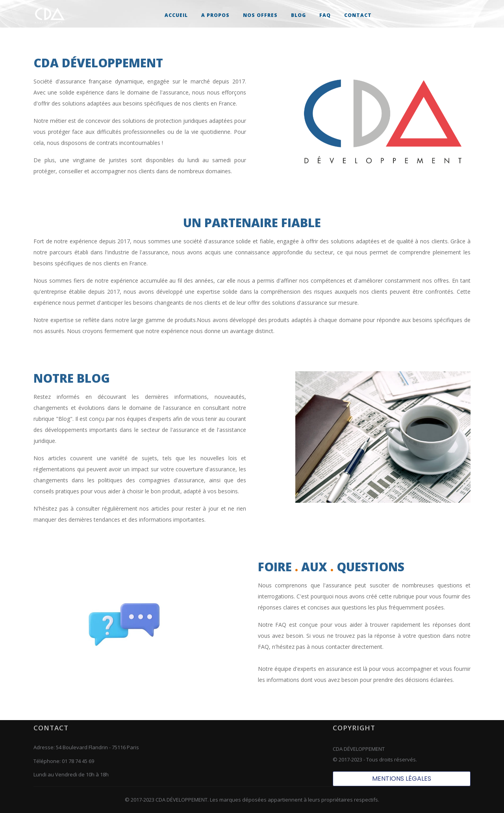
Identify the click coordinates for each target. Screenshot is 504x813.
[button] (260, 15)
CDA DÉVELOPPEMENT (182, 800)
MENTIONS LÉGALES (402, 779)
